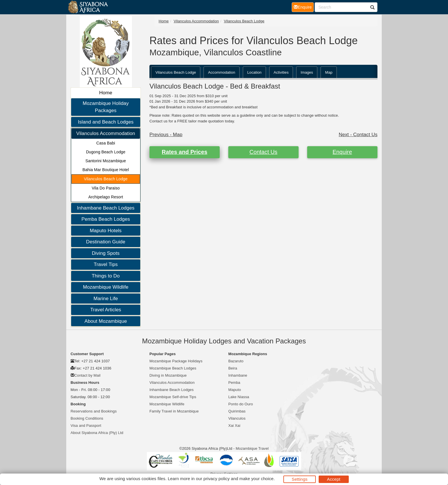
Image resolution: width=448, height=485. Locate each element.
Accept (334, 479)
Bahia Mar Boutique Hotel (106, 170)
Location (254, 72)
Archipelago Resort (106, 197)
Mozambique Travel (252, 448)
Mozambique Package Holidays (176, 361)
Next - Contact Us (358, 135)
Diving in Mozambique (168, 375)
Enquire (342, 152)
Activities (281, 72)
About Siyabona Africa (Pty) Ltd (97, 433)
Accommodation (222, 72)
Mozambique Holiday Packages (106, 107)
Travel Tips (106, 264)
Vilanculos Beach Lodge (106, 179)
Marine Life (106, 299)
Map (329, 72)
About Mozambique (106, 321)
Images (307, 72)
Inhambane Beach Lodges (106, 208)
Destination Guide (106, 242)
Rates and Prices (185, 152)
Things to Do (106, 276)
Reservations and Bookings (94, 411)
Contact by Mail (87, 375)
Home (106, 93)
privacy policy (216, 479)
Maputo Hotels (106, 231)
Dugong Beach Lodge (106, 152)
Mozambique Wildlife (106, 287)
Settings (300, 479)
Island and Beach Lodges (106, 122)
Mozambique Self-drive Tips (173, 397)
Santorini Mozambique (106, 161)
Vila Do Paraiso (106, 188)
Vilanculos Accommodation (106, 133)
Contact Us (263, 152)
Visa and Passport (86, 426)
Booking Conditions (87, 418)
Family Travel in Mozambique (174, 411)
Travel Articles (106, 310)
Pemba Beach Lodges (106, 219)
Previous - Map (166, 135)
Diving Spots (106, 253)
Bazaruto (236, 361)
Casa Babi (106, 143)
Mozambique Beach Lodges (173, 368)
